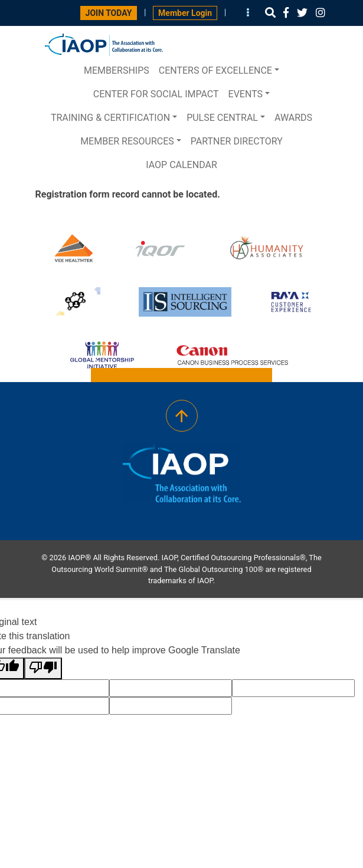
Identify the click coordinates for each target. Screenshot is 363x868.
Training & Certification (110, 118)
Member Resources (127, 141)
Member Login (185, 13)
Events (246, 94)
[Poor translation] (43, 668)
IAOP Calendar (181, 165)
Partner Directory (237, 141)
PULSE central (222, 118)
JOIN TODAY (109, 13)
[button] (270, 13)
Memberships (117, 70)
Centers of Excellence (215, 70)
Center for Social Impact (156, 94)
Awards (293, 118)
